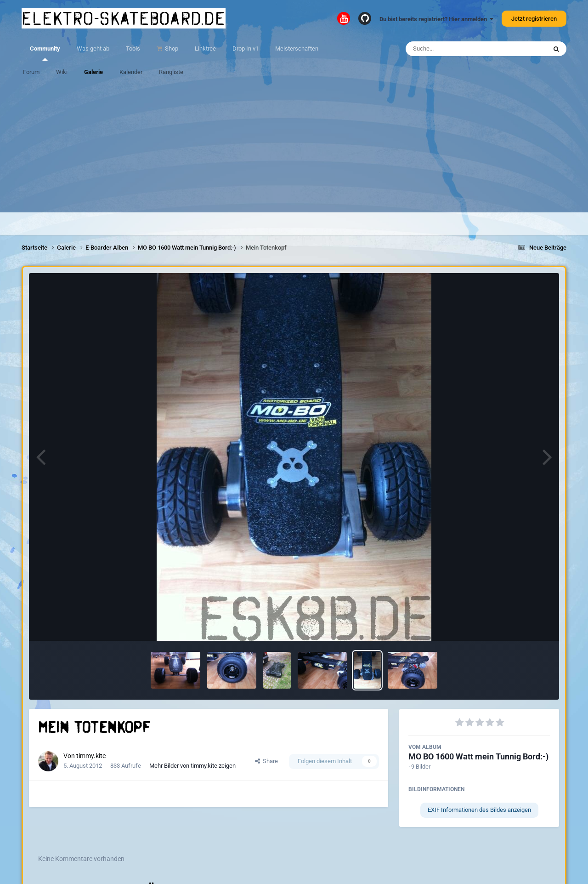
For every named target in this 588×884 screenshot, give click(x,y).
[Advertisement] (294, 148)
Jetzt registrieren (534, 19)
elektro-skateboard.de (124, 18)
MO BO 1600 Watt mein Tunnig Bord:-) (478, 756)
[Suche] (458, 49)
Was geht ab (93, 48)
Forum (31, 72)
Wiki (62, 72)
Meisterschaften (297, 48)
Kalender (131, 72)
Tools (133, 48)
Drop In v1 (246, 48)
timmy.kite (91, 756)
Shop (171, 48)
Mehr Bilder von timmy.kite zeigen (192, 766)
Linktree (205, 48)
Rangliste (171, 72)
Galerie (93, 72)
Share (266, 761)
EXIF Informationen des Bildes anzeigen (479, 810)
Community (45, 53)
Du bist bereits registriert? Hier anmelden (436, 19)
